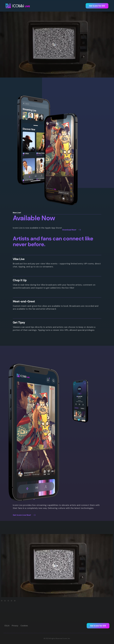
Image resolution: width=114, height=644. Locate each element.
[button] (57, 566)
